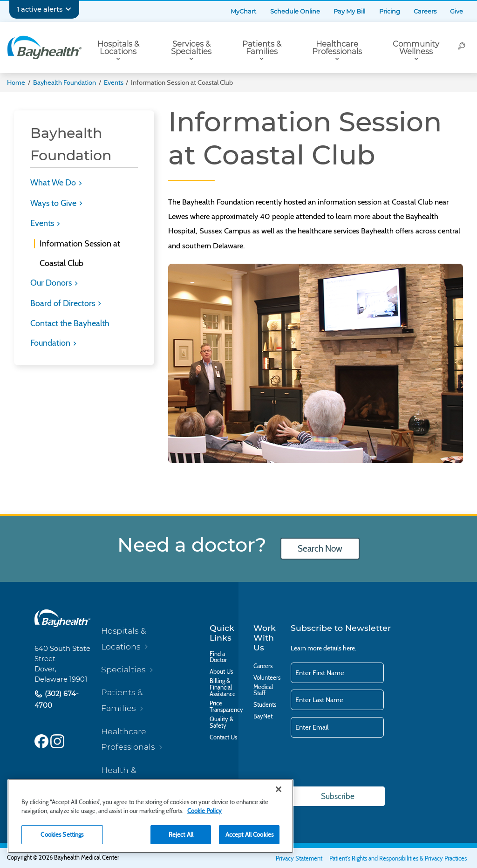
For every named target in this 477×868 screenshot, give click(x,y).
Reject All (181, 834)
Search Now (320, 549)
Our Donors (52, 283)
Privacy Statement (299, 858)
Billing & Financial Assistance (223, 687)
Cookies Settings (62, 834)
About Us (221, 672)
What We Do (54, 183)
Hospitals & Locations (118, 48)
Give (457, 11)
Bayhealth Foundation (65, 82)
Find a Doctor (218, 657)
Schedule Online (295, 11)
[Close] (279, 789)
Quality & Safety (221, 723)
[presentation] (361, 763)
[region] (150, 816)
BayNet (263, 717)
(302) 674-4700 (57, 700)
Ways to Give (54, 203)
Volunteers (267, 678)
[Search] (462, 48)
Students (265, 705)
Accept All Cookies (249, 834)
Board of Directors (64, 303)
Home (16, 82)
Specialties (123, 669)
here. (350, 648)
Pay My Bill (349, 11)
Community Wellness (416, 48)
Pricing (390, 11)
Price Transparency (226, 707)
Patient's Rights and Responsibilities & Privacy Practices (398, 858)
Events (114, 82)
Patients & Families (262, 48)
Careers (425, 11)
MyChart (243, 11)
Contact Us (223, 738)
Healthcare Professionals (337, 48)
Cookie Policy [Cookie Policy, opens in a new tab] (204, 811)
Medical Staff (263, 690)
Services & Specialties (191, 48)
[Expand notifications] (68, 9)
